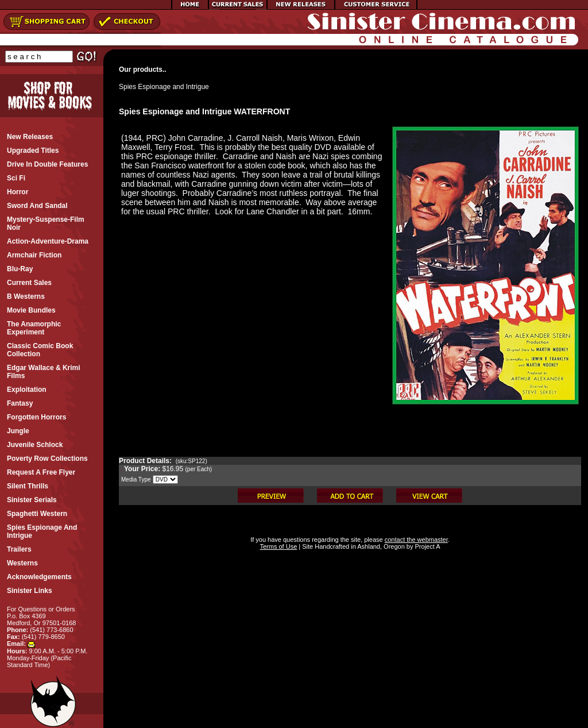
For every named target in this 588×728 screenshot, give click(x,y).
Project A (426, 546)
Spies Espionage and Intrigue (164, 87)
